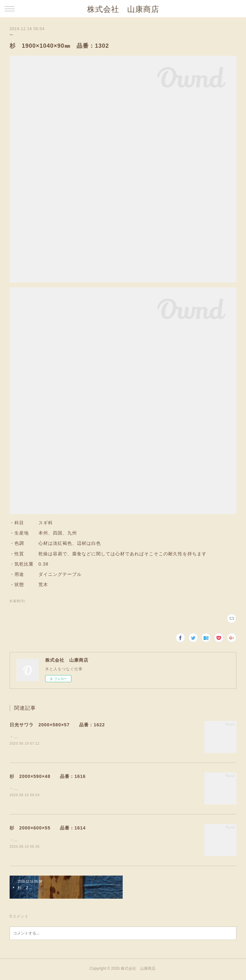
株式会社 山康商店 (123, 9)
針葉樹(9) (17, 601)
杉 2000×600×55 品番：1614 (48, 829)
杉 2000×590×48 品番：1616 (48, 777)
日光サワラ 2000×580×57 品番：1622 (57, 725)
